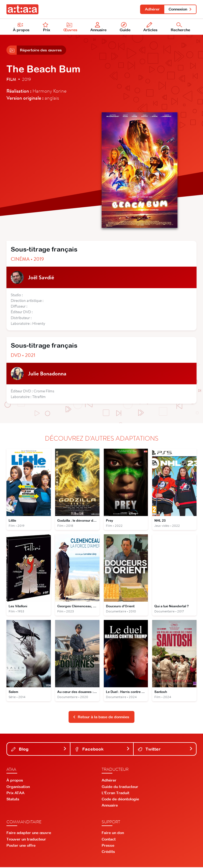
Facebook (102, 750)
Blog (39, 750)
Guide (125, 27)
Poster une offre (21, 846)
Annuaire (98, 27)
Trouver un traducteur (26, 840)
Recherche (180, 27)
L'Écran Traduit (115, 793)
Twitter (165, 750)
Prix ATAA (15, 793)
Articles (150, 27)
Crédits (108, 852)
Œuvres (70, 27)
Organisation (18, 787)
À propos (21, 27)
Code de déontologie (120, 800)
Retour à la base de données (101, 717)
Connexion (180, 9)
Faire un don (113, 834)
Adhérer (152, 9)
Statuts (13, 800)
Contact (109, 840)
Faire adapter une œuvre (29, 834)
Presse (108, 846)
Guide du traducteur (120, 787)
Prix (47, 27)
